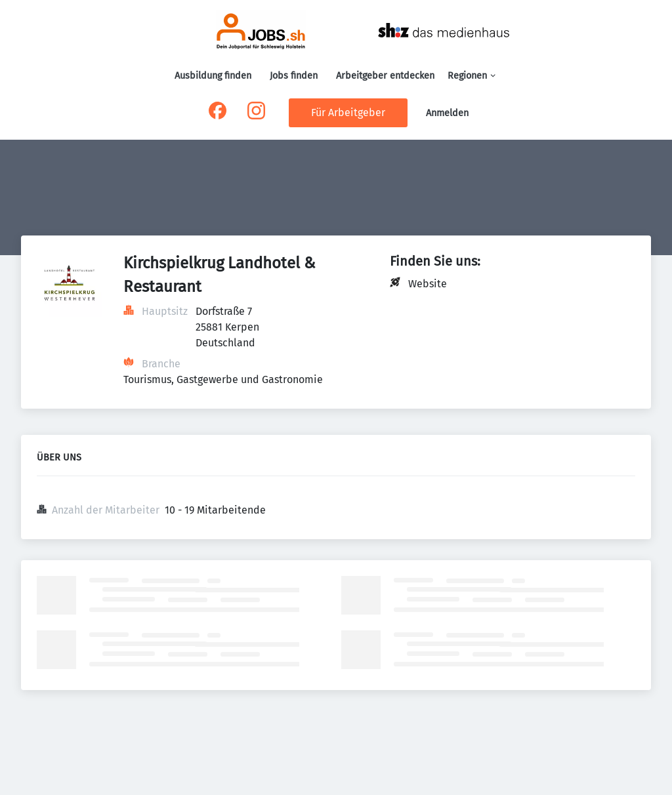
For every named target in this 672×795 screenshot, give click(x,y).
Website (428, 284)
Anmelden (447, 113)
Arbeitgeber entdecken (385, 76)
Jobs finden (294, 76)
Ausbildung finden (213, 76)
